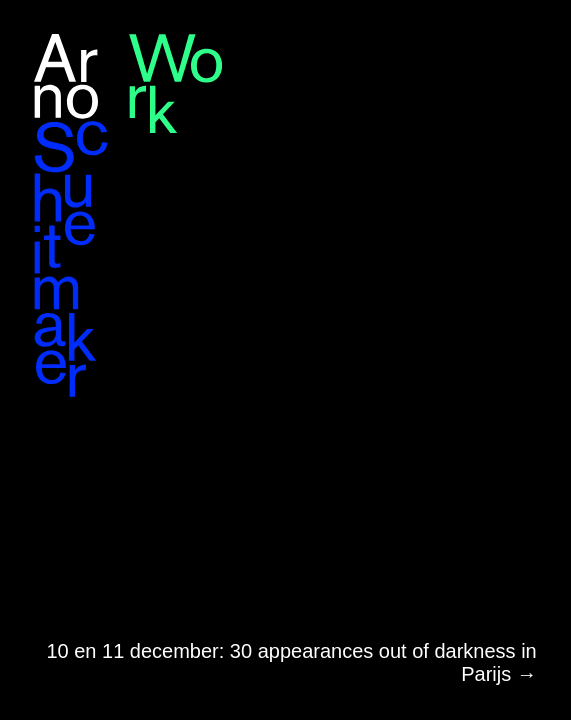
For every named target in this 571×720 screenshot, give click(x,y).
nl (537, 37)
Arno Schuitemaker (71, 215)
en (510, 37)
